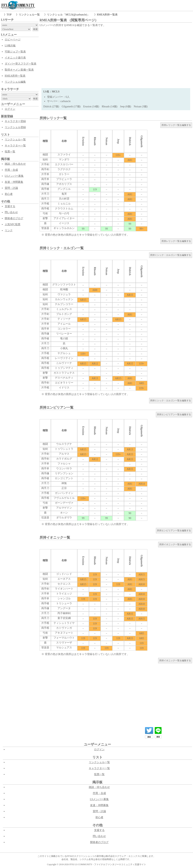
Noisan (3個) (141, 106)
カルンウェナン (64, 299)
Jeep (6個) (126, 106)
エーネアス (64, 579)
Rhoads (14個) (110, 106)
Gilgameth (142, 141)
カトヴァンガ (64, 628)
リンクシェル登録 (15, 127)
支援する (10, 206)
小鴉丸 (64, 348)
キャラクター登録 (15, 121)
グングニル (64, 189)
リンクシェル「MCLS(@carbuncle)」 (68, 15)
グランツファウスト (64, 285)
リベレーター (64, 334)
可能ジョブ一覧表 (15, 52)
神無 (64, 483)
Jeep (118, 141)
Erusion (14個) (91, 106)
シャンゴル (64, 599)
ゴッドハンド (64, 574)
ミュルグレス (64, 309)
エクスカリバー (64, 164)
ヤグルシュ (64, 353)
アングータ (64, 608)
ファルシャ (64, 464)
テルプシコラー (64, 304)
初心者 (9, 194)
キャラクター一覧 (15, 146)
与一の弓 (64, 213)
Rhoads (95, 141)
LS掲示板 (10, 46)
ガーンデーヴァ (64, 503)
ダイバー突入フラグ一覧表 (21, 64)
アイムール (64, 324)
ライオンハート (64, 589)
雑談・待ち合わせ (15, 164)
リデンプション (64, 473)
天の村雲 (64, 199)
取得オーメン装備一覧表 (19, 70)
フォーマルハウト (64, 638)
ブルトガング (64, 314)
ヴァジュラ (64, 294)
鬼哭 (64, 194)
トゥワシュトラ (64, 449)
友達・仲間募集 (14, 182)
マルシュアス (64, 648)
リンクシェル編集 (15, 82)
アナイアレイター (64, 218)
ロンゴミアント (64, 478)
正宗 (64, 488)
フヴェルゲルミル (64, 498)
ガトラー (64, 174)
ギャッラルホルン (64, 228)
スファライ (64, 155)
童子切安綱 (64, 618)
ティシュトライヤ (64, 623)
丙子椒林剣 (64, 613)
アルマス (64, 454)
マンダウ (64, 160)
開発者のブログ (14, 218)
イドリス (64, 388)
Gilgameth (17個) (71, 106)
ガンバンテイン (64, 493)
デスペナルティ (64, 378)
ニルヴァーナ (64, 363)
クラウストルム (64, 209)
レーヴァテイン (64, 358)
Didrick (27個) (51, 106)
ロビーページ (13, 40)
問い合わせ (11, 212)
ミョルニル (64, 204)
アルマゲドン (64, 508)
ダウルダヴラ (64, 518)
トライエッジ (64, 594)
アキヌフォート (64, 633)
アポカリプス (64, 184)
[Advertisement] (116, 56)
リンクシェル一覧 (29, 15)
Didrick (130, 141)
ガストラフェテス (64, 373)
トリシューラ (64, 603)
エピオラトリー (64, 383)
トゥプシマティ (64, 368)
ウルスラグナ (64, 444)
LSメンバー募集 (14, 176)
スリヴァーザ (64, 643)
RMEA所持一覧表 (107, 15)
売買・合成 (11, 170)
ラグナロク (64, 169)
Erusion (83, 141)
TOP (9, 15)
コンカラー (64, 329)
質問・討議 (11, 188)
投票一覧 (10, 152)
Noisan (107, 141)
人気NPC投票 (13, 224)
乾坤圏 (64, 289)
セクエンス (64, 584)
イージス (64, 223)
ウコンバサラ (64, 469)
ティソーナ (64, 319)
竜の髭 (64, 339)
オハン (64, 513)
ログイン (10, 109)
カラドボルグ (64, 459)
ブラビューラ (64, 179)
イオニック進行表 (15, 58)
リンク (9, 230)
